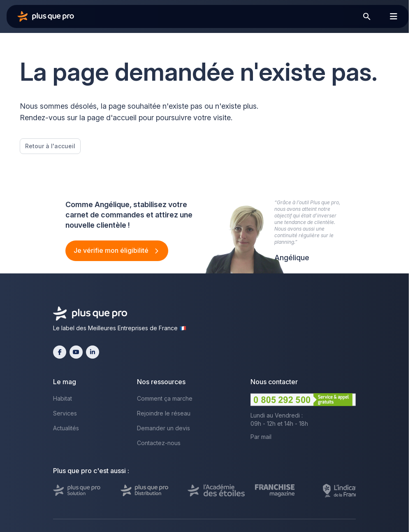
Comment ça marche (165, 398)
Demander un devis (163, 428)
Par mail (261, 437)
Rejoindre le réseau (164, 413)
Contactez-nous (159, 443)
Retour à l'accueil (50, 146)
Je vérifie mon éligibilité (112, 250)
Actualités (66, 428)
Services (65, 413)
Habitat (63, 398)
